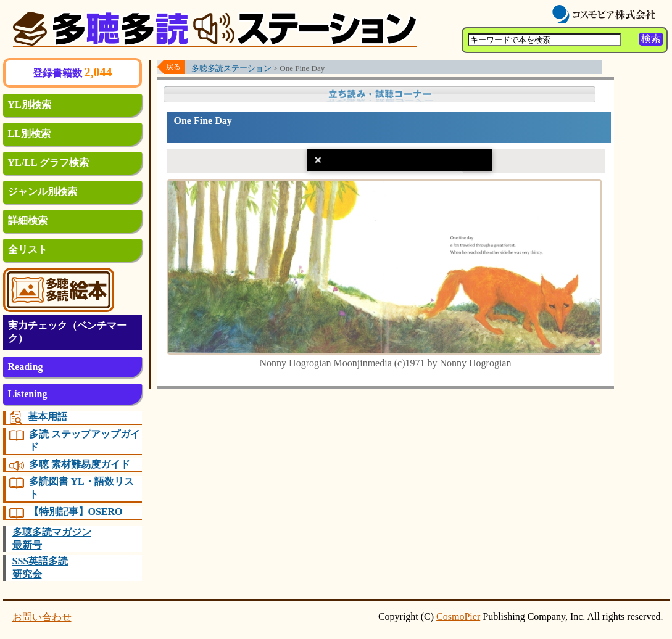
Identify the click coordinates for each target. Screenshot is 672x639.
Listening (28, 394)
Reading (26, 367)
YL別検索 (30, 105)
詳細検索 (28, 221)
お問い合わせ (42, 617)
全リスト (28, 249)
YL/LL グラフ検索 (48, 163)
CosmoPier (458, 616)
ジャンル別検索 (43, 192)
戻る (173, 67)
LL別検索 (29, 134)
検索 (651, 39)
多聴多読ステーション (231, 68)
